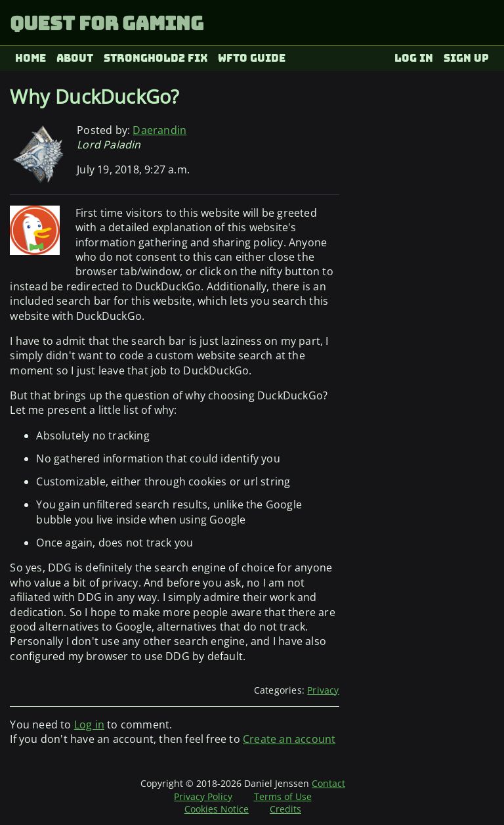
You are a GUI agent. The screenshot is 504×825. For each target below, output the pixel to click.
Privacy (323, 690)
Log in (414, 58)
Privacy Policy (203, 796)
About (75, 58)
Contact (328, 783)
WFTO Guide (252, 58)
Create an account (289, 739)
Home (31, 58)
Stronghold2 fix (156, 58)
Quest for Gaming (107, 23)
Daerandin (159, 130)
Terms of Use (283, 796)
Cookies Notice (217, 809)
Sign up (466, 58)
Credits (285, 809)
